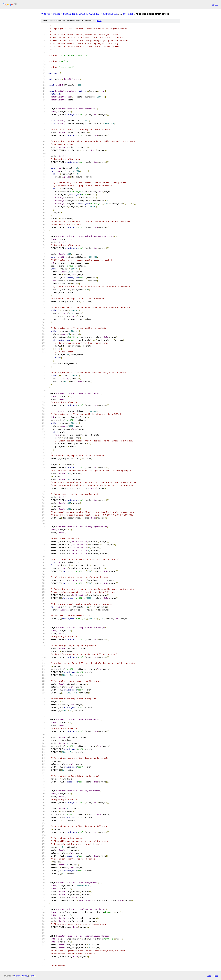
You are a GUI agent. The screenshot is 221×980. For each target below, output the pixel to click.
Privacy (25, 976)
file (99, 21)
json (216, 976)
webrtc (46, 14)
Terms (33, 976)
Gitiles (17, 976)
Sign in (215, 4)
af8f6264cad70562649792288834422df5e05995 (90, 14)
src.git (56, 14)
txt (209, 976)
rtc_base (128, 14)
